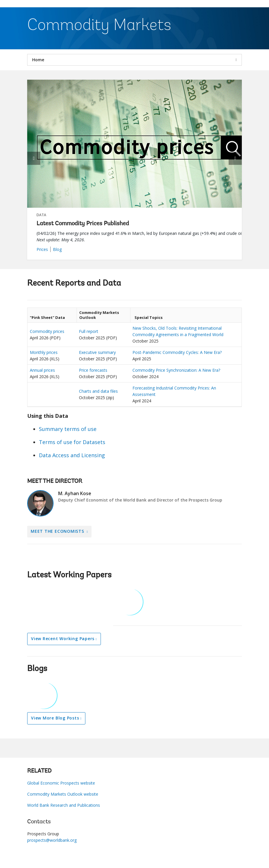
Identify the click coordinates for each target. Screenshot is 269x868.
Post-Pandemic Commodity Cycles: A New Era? (177, 352)
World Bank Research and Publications (64, 805)
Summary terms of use (68, 429)
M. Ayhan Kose (75, 493)
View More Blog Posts (55, 718)
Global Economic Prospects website (61, 783)
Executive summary (97, 352)
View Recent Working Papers (63, 639)
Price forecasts (93, 370)
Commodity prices (47, 331)
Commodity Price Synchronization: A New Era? (176, 370)
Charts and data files (98, 391)
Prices (42, 249)
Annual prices (42, 370)
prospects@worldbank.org (52, 840)
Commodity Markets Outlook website (63, 794)
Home (38, 60)
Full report (89, 331)
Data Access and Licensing (72, 455)
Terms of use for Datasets (72, 442)
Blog (57, 249)
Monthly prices (44, 352)
